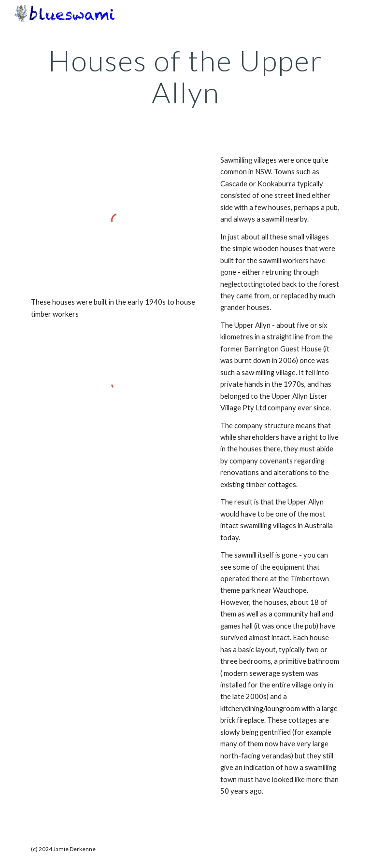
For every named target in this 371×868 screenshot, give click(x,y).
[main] (185, 76)
